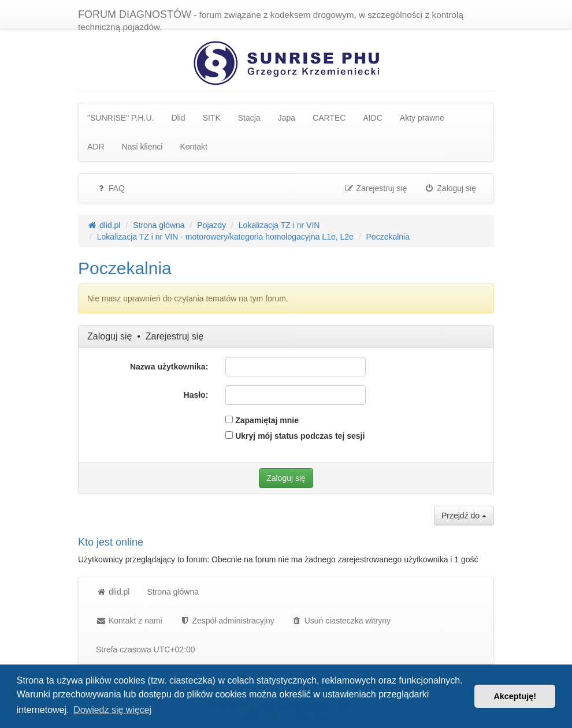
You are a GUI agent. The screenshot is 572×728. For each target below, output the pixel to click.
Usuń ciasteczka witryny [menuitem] (341, 621)
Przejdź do (464, 516)
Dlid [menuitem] (179, 118)
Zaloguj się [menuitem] (450, 188)
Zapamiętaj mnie (262, 420)
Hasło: (196, 395)
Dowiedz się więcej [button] (112, 710)
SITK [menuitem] (212, 118)
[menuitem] (227, 621)
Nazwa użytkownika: (169, 367)
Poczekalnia (125, 268)
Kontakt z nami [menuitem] (129, 621)
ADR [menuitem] (96, 147)
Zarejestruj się (174, 336)
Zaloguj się (109, 336)
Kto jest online (111, 542)
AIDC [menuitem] (372, 118)
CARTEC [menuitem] (329, 118)
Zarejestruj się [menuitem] (376, 188)
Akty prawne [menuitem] (422, 118)
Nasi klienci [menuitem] (142, 147)
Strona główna (173, 592)
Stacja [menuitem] (249, 118)
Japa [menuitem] (287, 118)
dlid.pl (113, 592)
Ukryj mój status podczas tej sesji (295, 436)
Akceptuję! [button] (515, 696)
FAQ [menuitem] (110, 188)
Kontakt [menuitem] (193, 147)
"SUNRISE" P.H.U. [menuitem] (121, 118)
